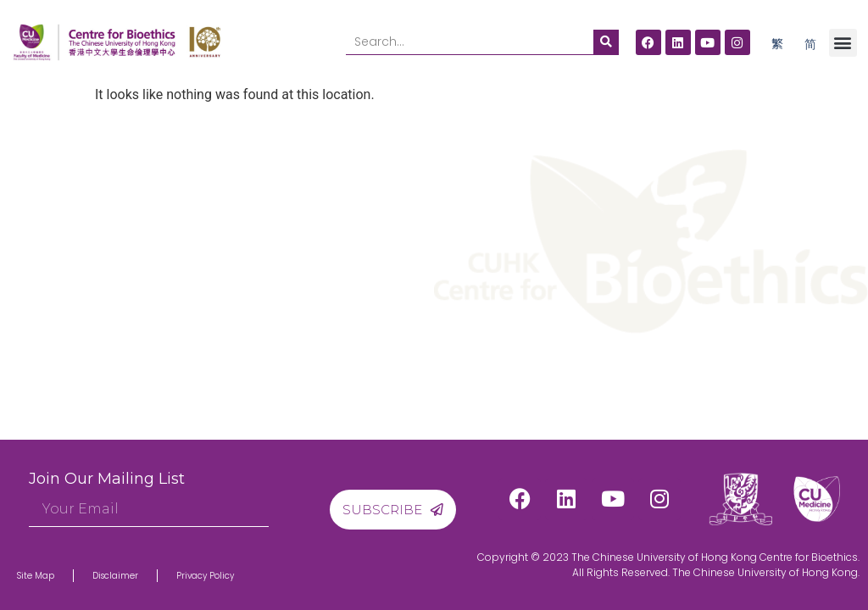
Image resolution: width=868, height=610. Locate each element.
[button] (843, 43)
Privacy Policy (205, 576)
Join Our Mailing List (107, 479)
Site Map (36, 576)
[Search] (606, 42)
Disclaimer (115, 576)
